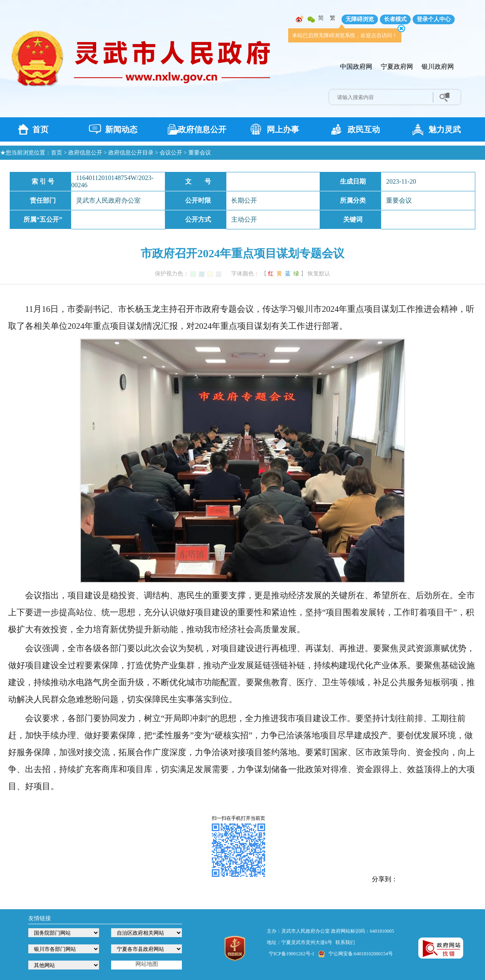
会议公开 (171, 153)
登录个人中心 (434, 19)
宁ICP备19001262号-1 (292, 954)
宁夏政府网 (397, 67)
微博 (299, 19)
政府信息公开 (202, 129)
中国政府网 (356, 67)
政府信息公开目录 (131, 153)
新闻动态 (121, 129)
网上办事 (283, 129)
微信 (311, 19)
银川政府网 (438, 67)
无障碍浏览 (360, 19)
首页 (40, 129)
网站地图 (147, 964)
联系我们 (345, 942)
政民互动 (364, 129)
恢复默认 (319, 274)
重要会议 (200, 153)
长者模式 (395, 19)
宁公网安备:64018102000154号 (361, 954)
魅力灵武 (445, 129)
